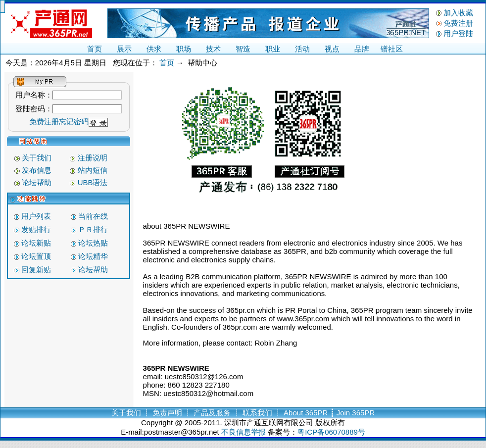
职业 (273, 49)
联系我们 (257, 413)
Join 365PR (356, 413)
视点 (332, 49)
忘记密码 (74, 122)
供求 (154, 49)
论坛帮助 (37, 182)
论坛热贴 (93, 243)
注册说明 (93, 158)
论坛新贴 (36, 243)
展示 (124, 49)
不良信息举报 (243, 432)
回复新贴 (36, 270)
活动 (302, 49)
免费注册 (458, 23)
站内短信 (93, 170)
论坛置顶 (36, 256)
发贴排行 (36, 229)
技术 (213, 49)
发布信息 (37, 170)
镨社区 (392, 49)
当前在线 (93, 216)
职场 (184, 49)
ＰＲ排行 (93, 229)
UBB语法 (93, 182)
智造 (243, 49)
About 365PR (306, 413)
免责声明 (167, 413)
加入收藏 (458, 13)
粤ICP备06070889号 (331, 432)
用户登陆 (458, 33)
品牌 (362, 49)
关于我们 (37, 158)
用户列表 (36, 216)
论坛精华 (93, 256)
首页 (95, 49)
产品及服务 (212, 413)
